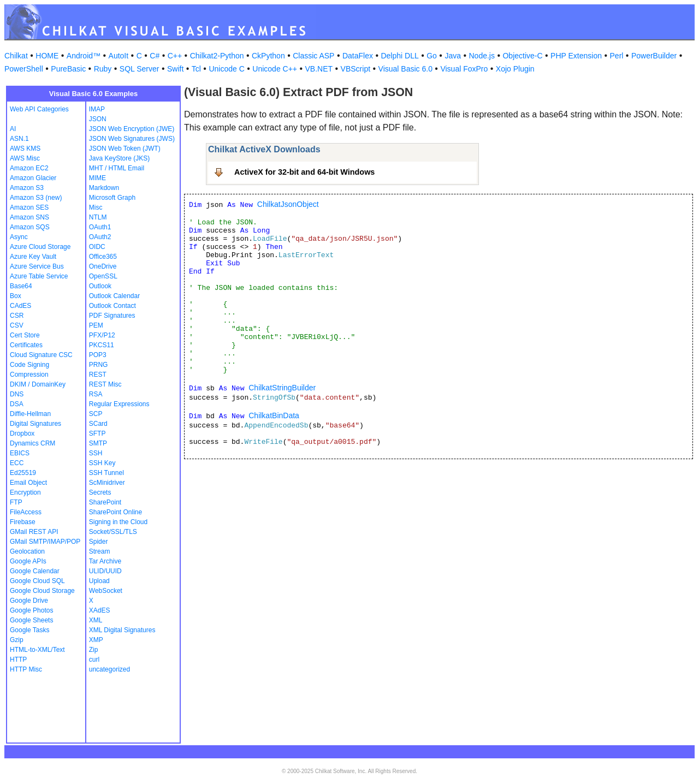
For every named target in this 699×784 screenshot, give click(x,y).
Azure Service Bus (37, 266)
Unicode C (226, 69)
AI (13, 129)
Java (453, 56)
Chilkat (16, 56)
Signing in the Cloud (118, 522)
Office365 (103, 257)
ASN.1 (19, 139)
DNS (17, 394)
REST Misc (105, 384)
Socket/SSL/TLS (113, 532)
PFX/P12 (102, 335)
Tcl (196, 69)
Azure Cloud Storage (40, 247)
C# (155, 56)
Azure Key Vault (33, 257)
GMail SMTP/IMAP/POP (45, 542)
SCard (98, 424)
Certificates (26, 345)
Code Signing (29, 365)
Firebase (23, 522)
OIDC (97, 247)
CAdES (20, 306)
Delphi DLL (399, 56)
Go (432, 56)
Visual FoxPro (464, 69)
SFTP (97, 433)
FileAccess (26, 512)
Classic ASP (313, 56)
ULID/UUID (105, 571)
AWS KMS (25, 149)
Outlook (100, 286)
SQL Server (140, 69)
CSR (17, 316)
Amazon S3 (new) (36, 198)
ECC (17, 463)
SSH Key (102, 463)
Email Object (28, 483)
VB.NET (319, 69)
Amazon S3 (27, 188)
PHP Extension (576, 56)
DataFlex (358, 56)
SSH (96, 453)
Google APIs (28, 561)
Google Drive (29, 601)
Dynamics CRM (32, 443)
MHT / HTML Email (117, 168)
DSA (17, 404)
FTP (16, 502)
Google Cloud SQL (37, 581)
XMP (96, 640)
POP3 (98, 355)
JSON (98, 119)
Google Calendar (35, 571)
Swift (175, 69)
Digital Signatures (35, 424)
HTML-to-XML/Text (37, 650)
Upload (99, 581)
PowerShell (24, 69)
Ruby (103, 69)
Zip (94, 650)
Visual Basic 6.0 (405, 69)
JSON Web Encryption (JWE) (132, 129)
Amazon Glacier (33, 178)
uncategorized (109, 669)
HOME (47, 56)
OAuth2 (100, 237)
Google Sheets (31, 620)
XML (96, 620)
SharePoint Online (115, 512)
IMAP (97, 109)
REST (98, 375)
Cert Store (25, 335)
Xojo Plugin (515, 69)
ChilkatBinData (274, 415)
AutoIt (119, 56)
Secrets (100, 492)
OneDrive (103, 266)
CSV (17, 325)
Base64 (21, 286)
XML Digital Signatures (122, 630)
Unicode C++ (275, 69)
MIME (97, 178)
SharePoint (105, 502)
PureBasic (68, 69)
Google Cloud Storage (42, 591)
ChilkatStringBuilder (282, 388)
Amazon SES (29, 207)
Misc (96, 207)
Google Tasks (30, 630)
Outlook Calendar (114, 296)
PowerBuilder (654, 56)
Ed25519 (23, 473)
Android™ (84, 56)
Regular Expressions (119, 404)
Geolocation (27, 551)
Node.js (482, 56)
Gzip (17, 640)
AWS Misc (25, 158)
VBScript (356, 69)
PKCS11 (102, 345)
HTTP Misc (26, 669)
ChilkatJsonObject (288, 204)
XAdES (100, 610)
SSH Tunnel (106, 473)
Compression (29, 375)
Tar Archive (105, 561)
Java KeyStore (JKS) (119, 158)
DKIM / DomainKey (38, 384)
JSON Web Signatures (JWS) (132, 139)
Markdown (104, 188)
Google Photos (31, 610)
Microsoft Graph (112, 198)
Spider (99, 542)
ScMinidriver (107, 483)
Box (16, 296)
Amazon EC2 (29, 168)
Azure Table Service (39, 276)
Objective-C (522, 56)
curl (94, 660)
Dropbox (22, 433)
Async (19, 237)
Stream (100, 551)
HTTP (18, 660)
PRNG (99, 365)
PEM (96, 325)
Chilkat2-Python (217, 56)
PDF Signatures (112, 316)
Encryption (25, 492)
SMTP (98, 443)
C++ (175, 56)
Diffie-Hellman (30, 414)
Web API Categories (39, 109)
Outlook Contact (112, 306)
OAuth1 (100, 227)
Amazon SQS (30, 227)
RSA (96, 394)
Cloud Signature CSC (41, 355)
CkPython (268, 56)
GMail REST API (34, 532)
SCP (96, 414)
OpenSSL (103, 276)
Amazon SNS (29, 217)
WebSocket (106, 591)
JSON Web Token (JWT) (125, 149)
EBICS (20, 453)
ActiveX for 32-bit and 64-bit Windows (304, 172)
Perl (617, 56)
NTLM (98, 217)
